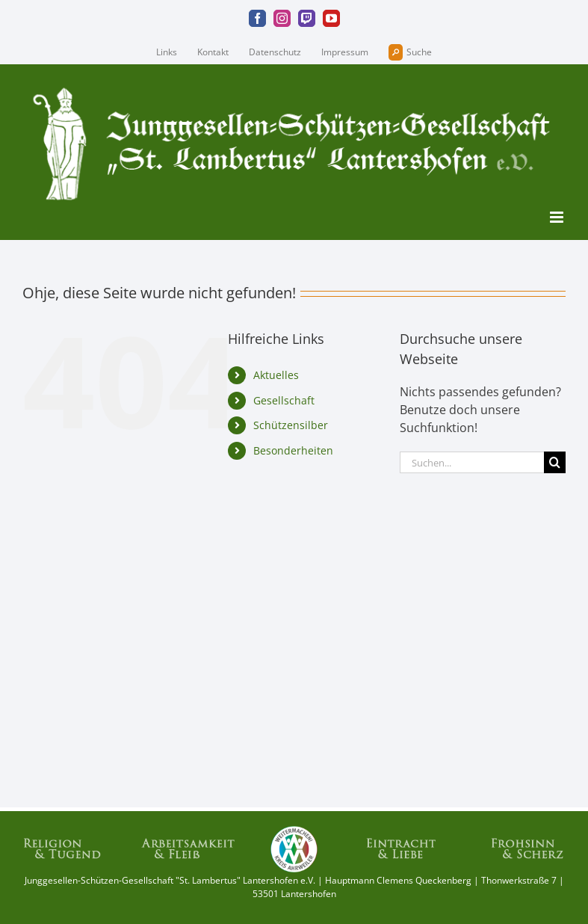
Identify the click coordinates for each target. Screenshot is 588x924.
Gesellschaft (284, 400)
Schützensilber (291, 425)
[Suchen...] (472, 462)
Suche (410, 52)
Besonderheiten (293, 450)
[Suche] (555, 462)
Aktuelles (276, 375)
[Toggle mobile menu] (558, 217)
